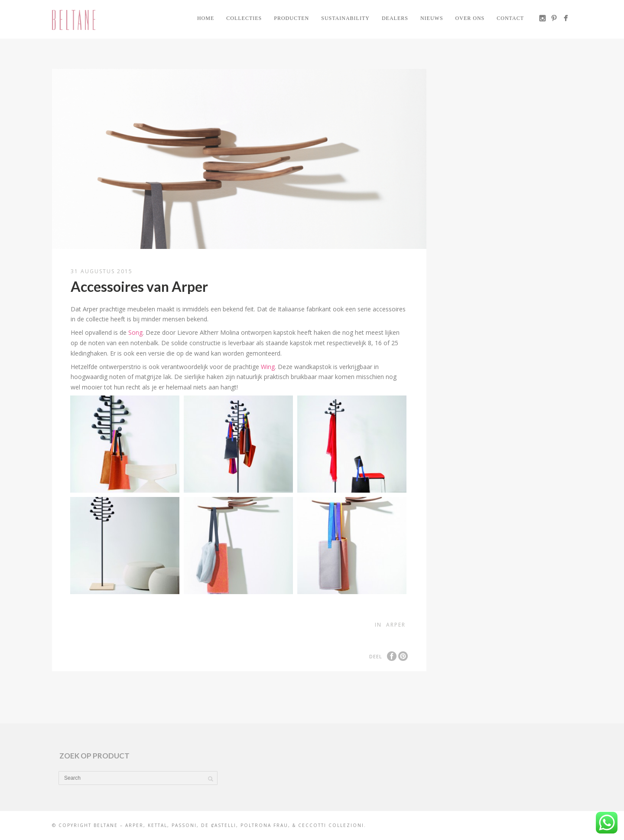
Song (135, 332)
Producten (291, 18)
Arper (396, 625)
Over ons (470, 18)
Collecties (244, 18)
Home (206, 18)
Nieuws (432, 18)
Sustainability (345, 18)
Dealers (395, 18)
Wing (268, 367)
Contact (510, 18)
